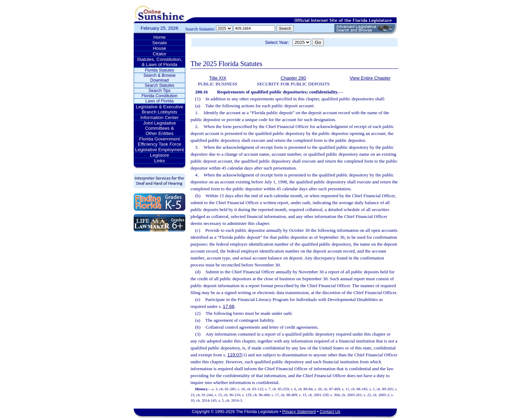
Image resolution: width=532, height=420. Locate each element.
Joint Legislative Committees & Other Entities (159, 128)
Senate (159, 43)
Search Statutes (159, 85)
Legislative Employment (159, 150)
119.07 (234, 355)
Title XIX (218, 78)
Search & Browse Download (159, 78)
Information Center (159, 117)
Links (159, 161)
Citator (159, 54)
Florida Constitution (159, 96)
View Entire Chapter (370, 78)
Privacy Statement (299, 412)
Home (160, 37)
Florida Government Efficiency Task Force (159, 141)
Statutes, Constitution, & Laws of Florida (159, 62)
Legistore (159, 155)
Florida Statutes (159, 70)
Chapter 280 (293, 78)
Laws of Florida (159, 101)
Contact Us (330, 412)
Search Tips (159, 91)
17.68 (228, 306)
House (159, 48)
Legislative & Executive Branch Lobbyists (159, 109)
